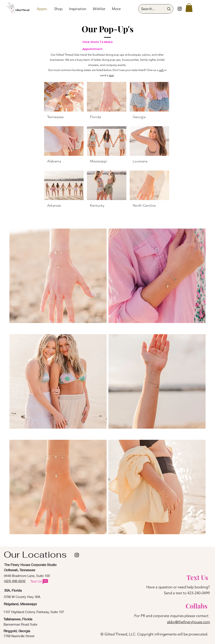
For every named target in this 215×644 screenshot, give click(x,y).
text (111, 75)
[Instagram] (180, 9)
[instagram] (77, 555)
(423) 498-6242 (15, 581)
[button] (189, 8)
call (161, 70)
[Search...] (150, 9)
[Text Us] (39, 582)
